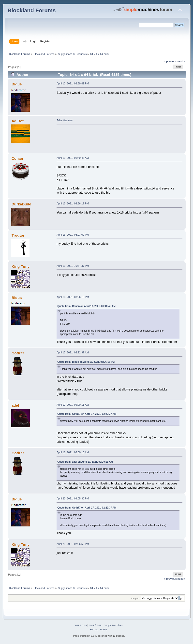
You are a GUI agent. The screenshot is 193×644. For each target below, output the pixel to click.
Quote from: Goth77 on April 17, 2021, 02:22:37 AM (87, 414)
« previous (170, 61)
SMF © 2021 (96, 625)
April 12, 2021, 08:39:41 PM (73, 83)
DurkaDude (21, 204)
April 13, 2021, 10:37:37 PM (73, 266)
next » (181, 61)
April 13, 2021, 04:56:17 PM (73, 203)
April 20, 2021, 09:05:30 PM (73, 498)
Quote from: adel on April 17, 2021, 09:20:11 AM (85, 462)
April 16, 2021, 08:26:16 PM (73, 297)
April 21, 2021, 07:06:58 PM (73, 544)
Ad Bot (18, 121)
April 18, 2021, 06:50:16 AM (73, 452)
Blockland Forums (32, 10)
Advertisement (65, 120)
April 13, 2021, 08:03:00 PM (73, 235)
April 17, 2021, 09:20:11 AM (73, 405)
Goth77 (18, 353)
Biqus (17, 84)
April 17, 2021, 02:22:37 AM (73, 352)
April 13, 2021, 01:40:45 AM (73, 158)
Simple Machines (113, 625)
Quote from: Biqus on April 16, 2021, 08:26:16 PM (86, 362)
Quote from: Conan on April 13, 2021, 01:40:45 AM (86, 306)
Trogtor (18, 235)
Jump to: (135, 598)
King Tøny (21, 266)
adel (15, 405)
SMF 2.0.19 (80, 625)
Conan (17, 158)
